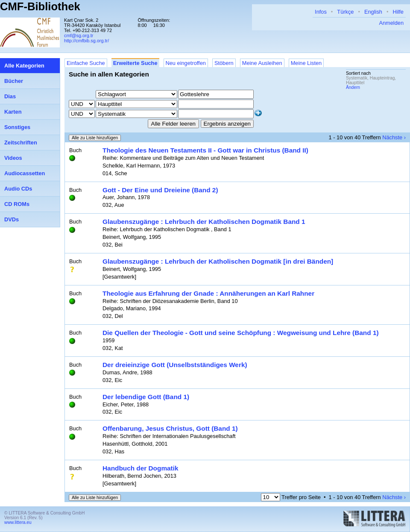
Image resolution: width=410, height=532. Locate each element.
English (373, 12)
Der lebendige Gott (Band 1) (146, 397)
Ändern (353, 87)
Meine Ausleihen (262, 63)
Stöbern (224, 63)
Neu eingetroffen (186, 63)
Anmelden (391, 23)
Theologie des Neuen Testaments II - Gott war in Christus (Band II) (205, 150)
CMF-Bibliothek (40, 6)
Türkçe (345, 12)
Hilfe (398, 12)
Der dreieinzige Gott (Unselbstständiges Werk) (175, 365)
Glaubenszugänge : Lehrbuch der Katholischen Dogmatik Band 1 (204, 222)
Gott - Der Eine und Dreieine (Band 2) (160, 190)
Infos (321, 12)
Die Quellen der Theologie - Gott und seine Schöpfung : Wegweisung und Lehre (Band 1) (241, 333)
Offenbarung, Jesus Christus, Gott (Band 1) (170, 428)
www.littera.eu (18, 522)
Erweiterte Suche (135, 63)
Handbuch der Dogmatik (141, 468)
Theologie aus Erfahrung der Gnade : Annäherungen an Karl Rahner (208, 293)
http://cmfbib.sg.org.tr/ (86, 41)
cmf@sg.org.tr (79, 35)
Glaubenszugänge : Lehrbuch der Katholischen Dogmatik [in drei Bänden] (218, 261)
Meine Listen (306, 63)
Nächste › (394, 137)
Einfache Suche (86, 63)
